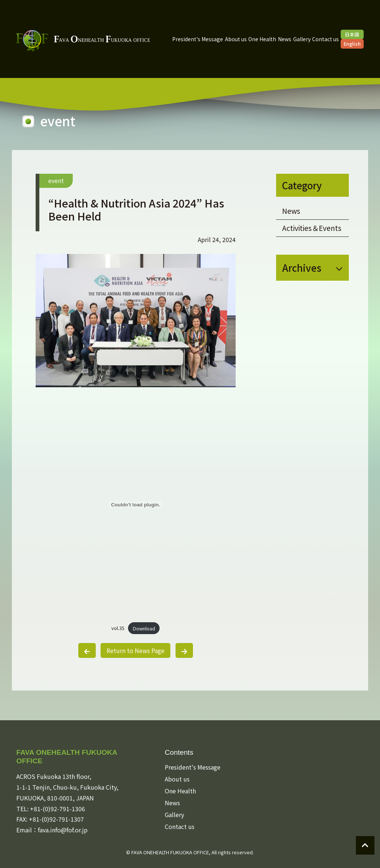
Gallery (302, 39)
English (352, 44)
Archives (302, 267)
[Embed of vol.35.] (136, 505)
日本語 (352, 34)
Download (144, 628)
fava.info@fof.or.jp (63, 830)
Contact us (325, 39)
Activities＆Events (312, 228)
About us (236, 39)
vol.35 (118, 628)
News (285, 39)
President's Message (198, 39)
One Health (262, 39)
